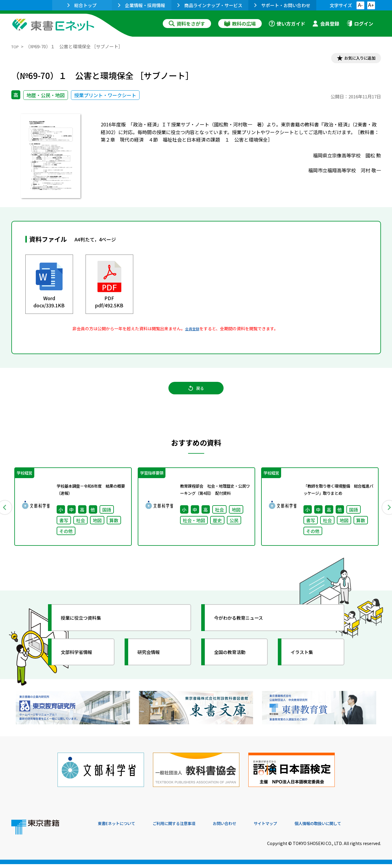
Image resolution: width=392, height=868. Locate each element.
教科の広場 (240, 24)
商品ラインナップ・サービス (210, 5)
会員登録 (326, 24)
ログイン (360, 24)
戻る (196, 394)
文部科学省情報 (82, 662)
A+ (371, 5)
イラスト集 (307, 662)
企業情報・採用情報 (142, 5)
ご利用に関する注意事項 (188, 827)
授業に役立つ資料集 (88, 628)
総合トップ (82, 5)
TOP (16, 46)
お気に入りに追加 (355, 59)
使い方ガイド (287, 24)
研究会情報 (154, 662)
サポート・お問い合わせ (282, 5)
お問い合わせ (246, 827)
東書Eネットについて (121, 827)
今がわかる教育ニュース (246, 628)
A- (360, 5)
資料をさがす (187, 24)
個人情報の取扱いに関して (352, 827)
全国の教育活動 (235, 662)
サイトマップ (292, 827)
